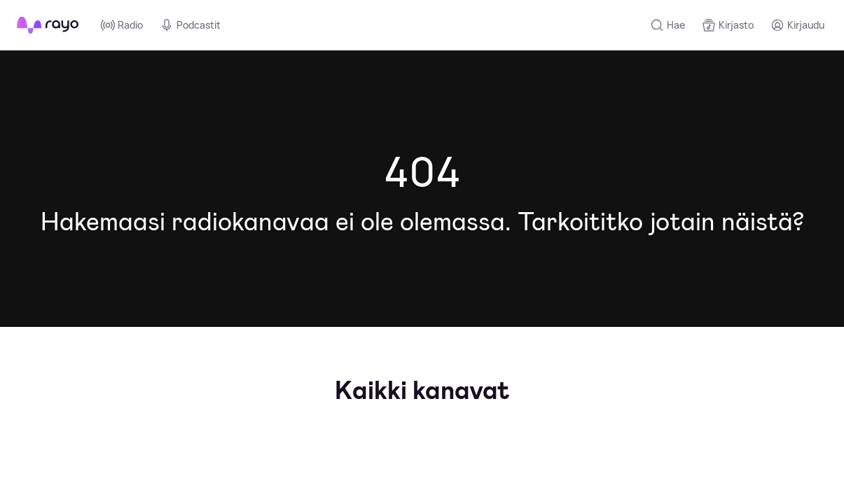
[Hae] (667, 25)
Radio (122, 25)
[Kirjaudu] (797, 25)
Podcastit (190, 25)
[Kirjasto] (728, 25)
